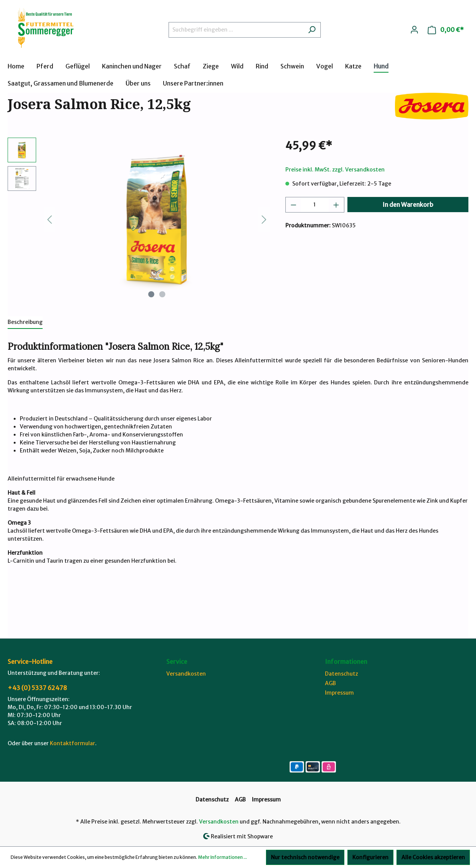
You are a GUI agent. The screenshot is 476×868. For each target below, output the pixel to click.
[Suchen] (312, 30)
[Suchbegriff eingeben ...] (236, 30)
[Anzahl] (315, 205)
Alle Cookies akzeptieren (433, 857)
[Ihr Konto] (414, 30)
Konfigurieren (370, 857)
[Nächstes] (264, 220)
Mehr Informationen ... (222, 857)
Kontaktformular (72, 743)
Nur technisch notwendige (305, 857)
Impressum (339, 693)
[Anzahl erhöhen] (336, 205)
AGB (330, 683)
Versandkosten (186, 674)
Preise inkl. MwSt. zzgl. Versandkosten (335, 170)
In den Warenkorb (408, 205)
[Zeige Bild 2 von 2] (162, 294)
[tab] (25, 323)
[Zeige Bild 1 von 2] (151, 294)
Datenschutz (341, 674)
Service (177, 662)
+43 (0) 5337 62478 (37, 688)
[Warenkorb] (446, 30)
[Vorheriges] (49, 220)
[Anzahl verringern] (293, 205)
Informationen (346, 662)
